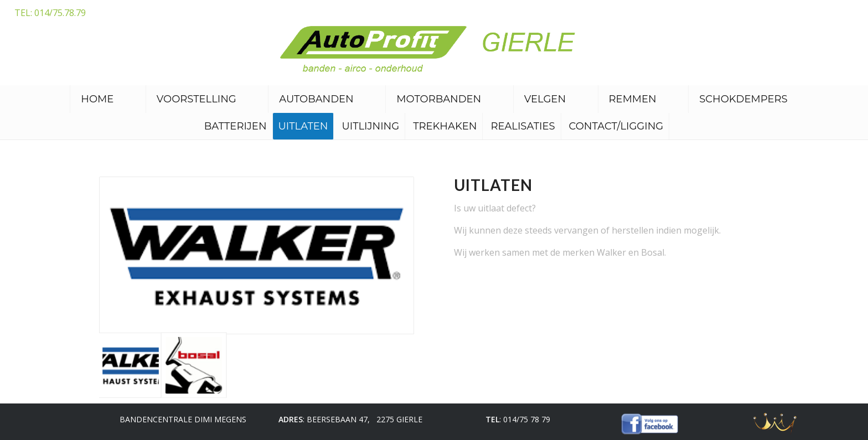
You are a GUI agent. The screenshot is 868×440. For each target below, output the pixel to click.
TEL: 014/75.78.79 (50, 13)
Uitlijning (370, 126)
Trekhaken (445, 126)
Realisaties (523, 126)
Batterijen (236, 126)
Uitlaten (303, 126)
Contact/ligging (616, 126)
